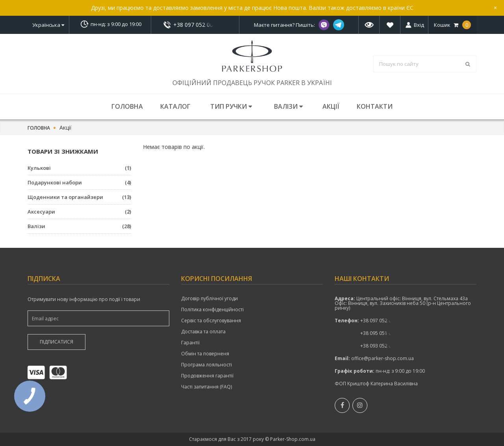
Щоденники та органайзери (79, 197)
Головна (127, 106)
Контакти (375, 106)
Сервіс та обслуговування (211, 321)
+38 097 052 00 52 (195, 25)
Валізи (288, 106)
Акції (331, 106)
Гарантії (190, 343)
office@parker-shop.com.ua (383, 358)
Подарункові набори (79, 182)
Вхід (419, 25)
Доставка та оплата (203, 332)
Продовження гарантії (207, 376)
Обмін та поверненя (205, 354)
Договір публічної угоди (209, 299)
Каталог (175, 106)
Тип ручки (231, 106)
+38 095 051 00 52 (381, 333)
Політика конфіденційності (212, 310)
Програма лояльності (207, 365)
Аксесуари (79, 212)
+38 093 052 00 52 (381, 346)
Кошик (452, 25)
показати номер (195, 25)
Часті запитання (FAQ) (207, 387)
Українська (48, 25)
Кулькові (79, 168)
